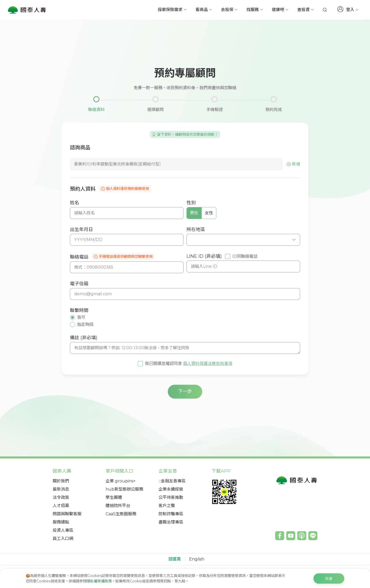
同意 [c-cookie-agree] (329, 579)
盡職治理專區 (171, 522)
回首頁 (175, 559)
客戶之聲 (167, 506)
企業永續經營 (171, 489)
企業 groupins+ (121, 481)
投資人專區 (63, 530)
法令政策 (61, 497)
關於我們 (61, 481)
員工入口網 (63, 539)
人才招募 (61, 506)
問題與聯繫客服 (67, 514)
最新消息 (61, 489)
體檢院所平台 (118, 506)
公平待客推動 (171, 497)
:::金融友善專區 (172, 481)
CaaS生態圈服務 (121, 514)
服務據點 (61, 522)
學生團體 (114, 497)
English (197, 559)
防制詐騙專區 (171, 514)
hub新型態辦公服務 (124, 489)
